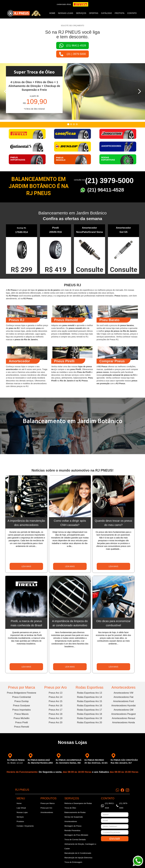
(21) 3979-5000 (109, 181)
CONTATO (132, 13)
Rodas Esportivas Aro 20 (89, 722)
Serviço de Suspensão (74, 817)
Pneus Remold (22, 727)
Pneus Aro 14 (56, 697)
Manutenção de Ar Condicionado (78, 853)
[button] (6, 91)
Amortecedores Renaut (124, 718)
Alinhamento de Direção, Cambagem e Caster (80, 846)
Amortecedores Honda (123, 722)
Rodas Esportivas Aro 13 (89, 693)
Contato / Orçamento (25, 826)
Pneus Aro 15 (56, 701)
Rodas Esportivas (89, 687)
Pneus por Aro (56, 687)
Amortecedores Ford (123, 701)
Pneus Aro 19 (56, 718)
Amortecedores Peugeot (124, 714)
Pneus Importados (22, 710)
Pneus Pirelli (22, 722)
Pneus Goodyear (22, 706)
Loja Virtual (21, 808)
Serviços (20, 817)
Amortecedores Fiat (123, 697)
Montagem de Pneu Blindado (76, 835)
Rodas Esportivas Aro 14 (89, 697)
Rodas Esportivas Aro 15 (89, 701)
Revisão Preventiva (72, 830)
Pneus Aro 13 (56, 693)
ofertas (94, 13)
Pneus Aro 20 (56, 722)
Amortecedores (123, 687)
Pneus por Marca (22, 687)
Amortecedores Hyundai (123, 706)
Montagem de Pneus (73, 826)
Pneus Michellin (22, 718)
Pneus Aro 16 (56, 706)
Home (52, 13)
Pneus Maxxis (22, 714)
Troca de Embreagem (73, 862)
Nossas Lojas (22, 812)
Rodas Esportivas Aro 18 (89, 714)
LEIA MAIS (26, 566)
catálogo (107, 13)
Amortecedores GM (124, 710)
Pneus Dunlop (22, 701)
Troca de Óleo (70, 808)
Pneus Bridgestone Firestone (22, 693)
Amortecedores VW (124, 693)
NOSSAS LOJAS (66, 13)
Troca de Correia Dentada (75, 840)
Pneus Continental (22, 697)
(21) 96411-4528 (106, 190)
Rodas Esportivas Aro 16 (89, 706)
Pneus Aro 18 (56, 714)
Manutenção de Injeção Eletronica (78, 858)
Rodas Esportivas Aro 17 (89, 710)
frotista (120, 13)
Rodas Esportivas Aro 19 (89, 718)
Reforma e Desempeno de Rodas (78, 803)
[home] (24, 13)
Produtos (20, 821)
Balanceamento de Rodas (75, 812)
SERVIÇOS (81, 13)
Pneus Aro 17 (56, 710)
